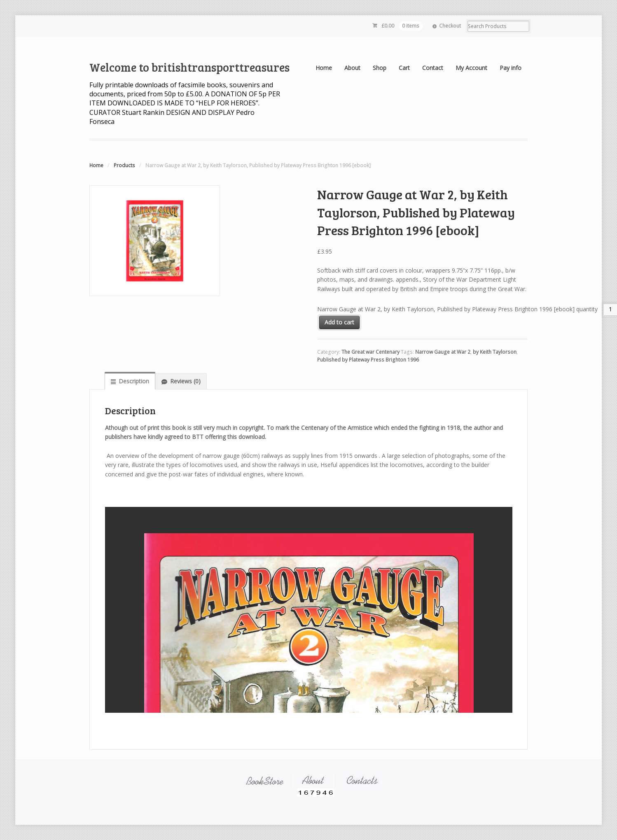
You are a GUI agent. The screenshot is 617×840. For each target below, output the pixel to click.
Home (324, 68)
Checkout (450, 26)
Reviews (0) (185, 381)
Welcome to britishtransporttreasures (189, 67)
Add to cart (339, 322)
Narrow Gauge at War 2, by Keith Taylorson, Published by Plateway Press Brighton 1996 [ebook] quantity (457, 309)
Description (134, 381)
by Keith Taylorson (495, 352)
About (352, 68)
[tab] (130, 381)
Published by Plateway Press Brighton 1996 (368, 360)
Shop (380, 68)
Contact (433, 68)
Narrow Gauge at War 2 (443, 352)
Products (124, 165)
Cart (404, 68)
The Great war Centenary (370, 352)
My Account (471, 68)
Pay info (511, 68)
